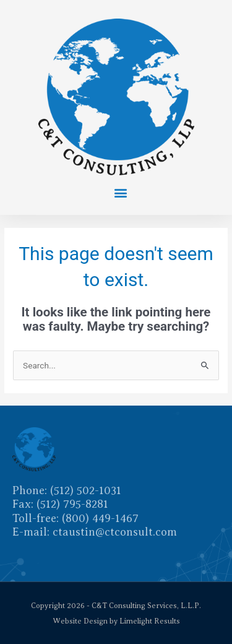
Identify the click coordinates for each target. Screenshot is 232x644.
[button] (121, 192)
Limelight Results (150, 621)
